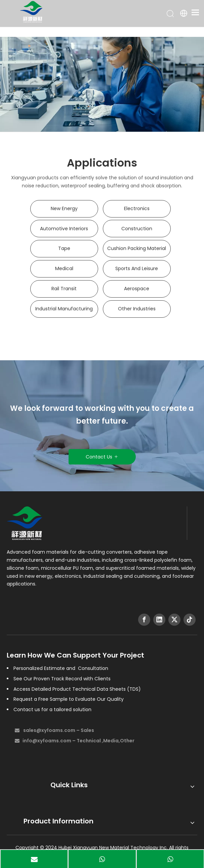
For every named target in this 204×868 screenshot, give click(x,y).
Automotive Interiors (64, 229)
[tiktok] (190, 620)
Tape (64, 248)
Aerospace (137, 289)
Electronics (137, 208)
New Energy (64, 208)
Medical (64, 268)
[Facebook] (144, 620)
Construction (137, 229)
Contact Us (102, 457)
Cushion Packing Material (137, 248)
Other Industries (137, 309)
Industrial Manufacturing (64, 309)
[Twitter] (174, 620)
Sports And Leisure (137, 268)
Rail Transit (64, 289)
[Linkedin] (159, 620)
